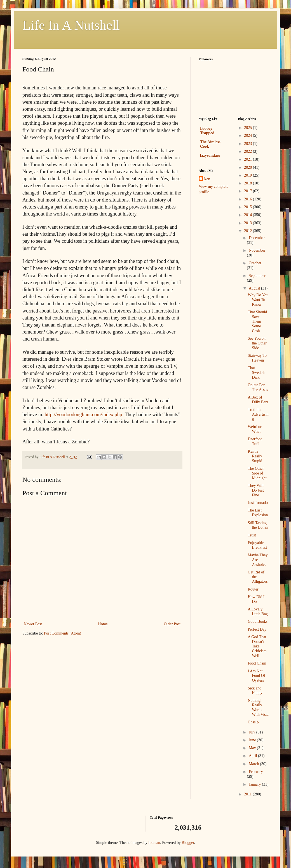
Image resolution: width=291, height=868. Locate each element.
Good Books (257, 622)
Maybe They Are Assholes (258, 560)
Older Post (172, 624)
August (255, 288)
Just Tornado (258, 503)
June (253, 740)
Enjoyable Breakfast (257, 545)
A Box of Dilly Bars (258, 400)
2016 (248, 199)
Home (103, 624)
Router (253, 589)
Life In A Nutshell (71, 25)
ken (207, 179)
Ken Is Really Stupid (255, 456)
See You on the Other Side (257, 343)
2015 (248, 207)
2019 (248, 175)
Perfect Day (257, 629)
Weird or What (254, 429)
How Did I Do (256, 599)
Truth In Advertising (258, 414)
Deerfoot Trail (255, 441)
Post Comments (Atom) (63, 633)
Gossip (253, 722)
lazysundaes (210, 155)
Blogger (188, 843)
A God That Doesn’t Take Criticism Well (257, 646)
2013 (248, 223)
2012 (248, 231)
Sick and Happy (255, 691)
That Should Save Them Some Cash (257, 321)
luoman (154, 843)
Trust (252, 535)
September (257, 276)
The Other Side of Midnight (257, 473)
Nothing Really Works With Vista (258, 708)
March (254, 764)
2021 (248, 159)
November (257, 250)
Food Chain (257, 663)
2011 (248, 794)
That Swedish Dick (256, 373)
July (253, 732)
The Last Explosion (258, 513)
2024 (248, 136)
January (255, 784)
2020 (248, 167)
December (257, 238)
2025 (248, 128)
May (253, 748)
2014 (248, 215)
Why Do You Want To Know (258, 300)
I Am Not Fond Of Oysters (256, 676)
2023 (248, 144)
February (256, 772)
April (253, 756)
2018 (248, 183)
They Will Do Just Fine (256, 490)
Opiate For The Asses (258, 387)
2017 (248, 191)
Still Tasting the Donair (258, 525)
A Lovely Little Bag (258, 612)
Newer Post (33, 624)
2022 (248, 151)
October (255, 263)
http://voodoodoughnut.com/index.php (83, 415)
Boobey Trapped (207, 131)
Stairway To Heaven (257, 358)
